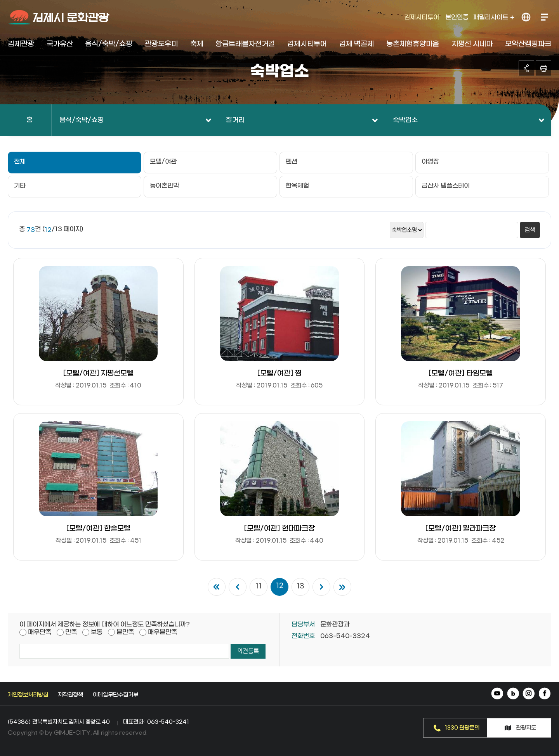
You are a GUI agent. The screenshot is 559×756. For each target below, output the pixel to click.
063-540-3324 (345, 636)
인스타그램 (529, 694)
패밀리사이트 (494, 17)
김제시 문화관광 (59, 17)
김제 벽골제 (357, 44)
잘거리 (235, 120)
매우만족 (40, 632)
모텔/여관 (163, 162)
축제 (197, 44)
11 (259, 586)
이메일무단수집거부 (115, 695)
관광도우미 (161, 44)
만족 (71, 632)
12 (280, 586)
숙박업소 (405, 120)
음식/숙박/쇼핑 (109, 44)
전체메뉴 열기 (544, 17)
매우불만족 (162, 632)
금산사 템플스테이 (446, 186)
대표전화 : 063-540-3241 (156, 722)
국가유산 (60, 44)
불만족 (125, 632)
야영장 (430, 162)
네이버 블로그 (513, 694)
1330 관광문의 (462, 728)
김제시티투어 (422, 17)
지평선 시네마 (472, 44)
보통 (97, 632)
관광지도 (526, 728)
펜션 (292, 162)
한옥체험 (297, 186)
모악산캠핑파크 (528, 44)
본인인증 (457, 17)
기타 (20, 186)
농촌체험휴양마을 (413, 44)
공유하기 (526, 68)
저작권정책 (70, 695)
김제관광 (21, 44)
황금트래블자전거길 (245, 44)
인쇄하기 (543, 68)
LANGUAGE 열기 (526, 17)
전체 (20, 162)
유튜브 (498, 694)
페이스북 (544, 694)
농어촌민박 (164, 186)
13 (300, 586)
